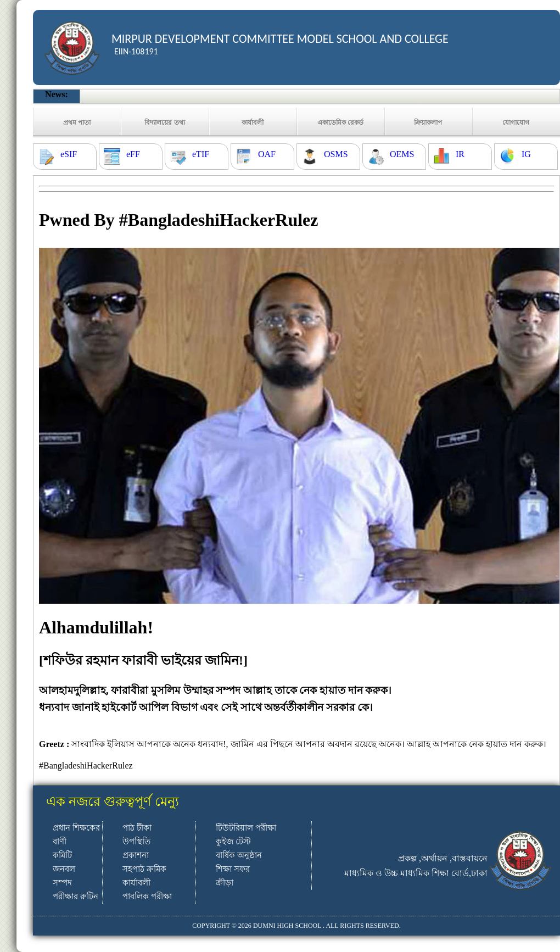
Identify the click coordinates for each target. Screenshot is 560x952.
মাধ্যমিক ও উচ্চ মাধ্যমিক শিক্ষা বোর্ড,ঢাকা (416, 873)
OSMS (336, 154)
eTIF (201, 154)
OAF (267, 154)
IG (526, 154)
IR (460, 154)
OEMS (402, 154)
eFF (133, 154)
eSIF (69, 154)
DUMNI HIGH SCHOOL (287, 926)
